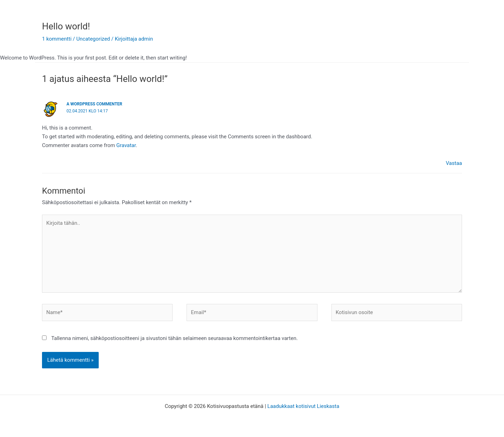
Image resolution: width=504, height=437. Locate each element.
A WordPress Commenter (94, 104)
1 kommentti (57, 39)
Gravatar (126, 145)
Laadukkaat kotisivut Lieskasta (303, 406)
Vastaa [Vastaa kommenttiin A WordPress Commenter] (454, 163)
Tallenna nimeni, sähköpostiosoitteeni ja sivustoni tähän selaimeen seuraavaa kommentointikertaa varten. (174, 338)
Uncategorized (93, 39)
